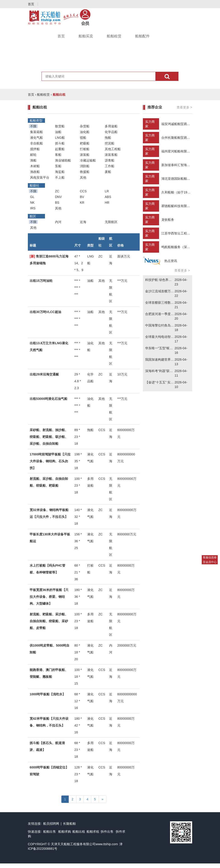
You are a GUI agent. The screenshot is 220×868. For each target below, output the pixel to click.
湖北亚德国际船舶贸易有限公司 (184, 179)
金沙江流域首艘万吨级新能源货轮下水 (172, 291)
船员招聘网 (51, 824)
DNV (58, 197)
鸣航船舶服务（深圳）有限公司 (184, 247)
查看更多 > (184, 107)
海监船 (60, 172)
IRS (33, 208)
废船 (108, 172)
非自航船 (37, 143)
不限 (33, 126)
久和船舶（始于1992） (178, 192)
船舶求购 (65, 832)
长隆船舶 (69, 824)
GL (32, 197)
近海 (83, 222)
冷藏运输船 (88, 160)
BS (57, 203)
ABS (108, 197)
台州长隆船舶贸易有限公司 (181, 138)
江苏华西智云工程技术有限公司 (184, 233)
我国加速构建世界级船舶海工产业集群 (172, 360)
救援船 (85, 172)
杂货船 (85, 126)
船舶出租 (79, 832)
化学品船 (111, 132)
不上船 (60, 177)
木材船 (35, 166)
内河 (58, 222)
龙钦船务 (168, 220)
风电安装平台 (40, 177)
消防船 (85, 166)
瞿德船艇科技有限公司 (177, 206)
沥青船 (110, 160)
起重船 (60, 149)
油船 (58, 132)
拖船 (108, 138)
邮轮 (33, 155)
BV (82, 197)
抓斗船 (60, 143)
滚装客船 (111, 155)
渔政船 (35, 172)
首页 (31, 4)
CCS (83, 191)
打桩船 (85, 149)
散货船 (60, 126)
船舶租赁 (114, 36)
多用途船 (111, 126)
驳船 (83, 138)
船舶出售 (50, 832)
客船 (58, 155)
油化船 (85, 132)
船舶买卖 (86, 36)
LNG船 (60, 138)
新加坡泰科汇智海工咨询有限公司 (185, 165)
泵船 (58, 166)
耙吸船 (85, 143)
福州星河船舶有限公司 (177, 151)
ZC (57, 191)
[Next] (102, 799)
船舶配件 (142, 36)
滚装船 (85, 155)
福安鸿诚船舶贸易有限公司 (181, 124)
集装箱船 (37, 132)
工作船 (110, 166)
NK (32, 203)
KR (82, 203)
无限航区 (111, 222)
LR (107, 191)
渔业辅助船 (63, 160)
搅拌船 (35, 149)
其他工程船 (113, 149)
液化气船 (37, 138)
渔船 (33, 160)
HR (107, 203)
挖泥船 (110, 143)
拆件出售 (107, 832)
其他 (83, 177)
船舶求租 (93, 832)
